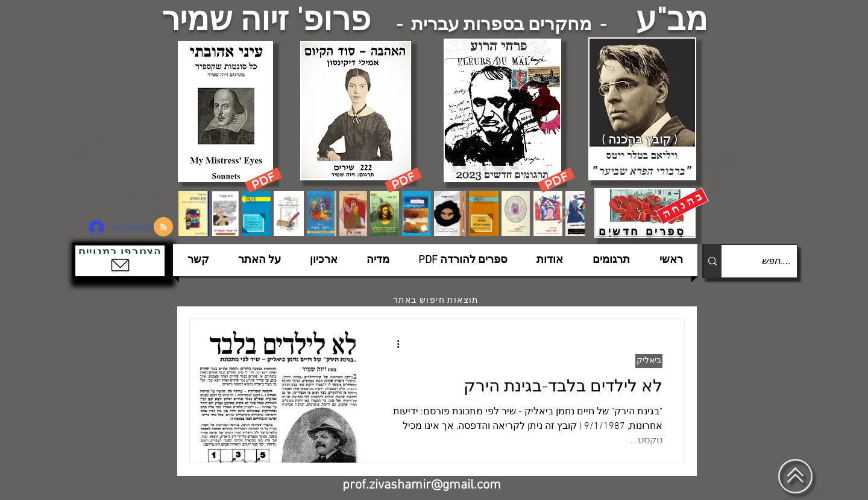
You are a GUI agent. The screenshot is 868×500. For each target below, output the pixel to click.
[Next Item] (564, 213)
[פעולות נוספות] (394, 344)
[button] (120, 261)
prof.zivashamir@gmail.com (422, 485)
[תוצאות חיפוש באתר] (437, 300)
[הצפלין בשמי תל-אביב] (125, 172)
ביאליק (649, 361)
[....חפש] (769, 261)
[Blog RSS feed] (163, 227)
